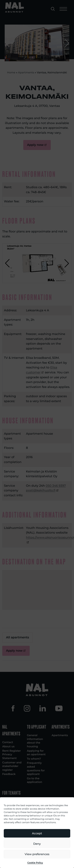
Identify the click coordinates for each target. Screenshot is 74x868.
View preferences (37, 854)
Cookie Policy (35, 863)
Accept (37, 833)
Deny (37, 844)
